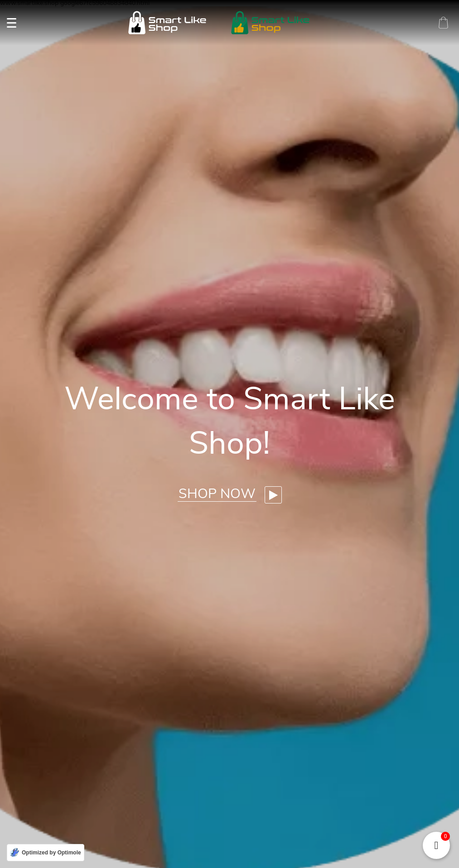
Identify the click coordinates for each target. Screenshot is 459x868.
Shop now (217, 494)
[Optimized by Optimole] (46, 853)
